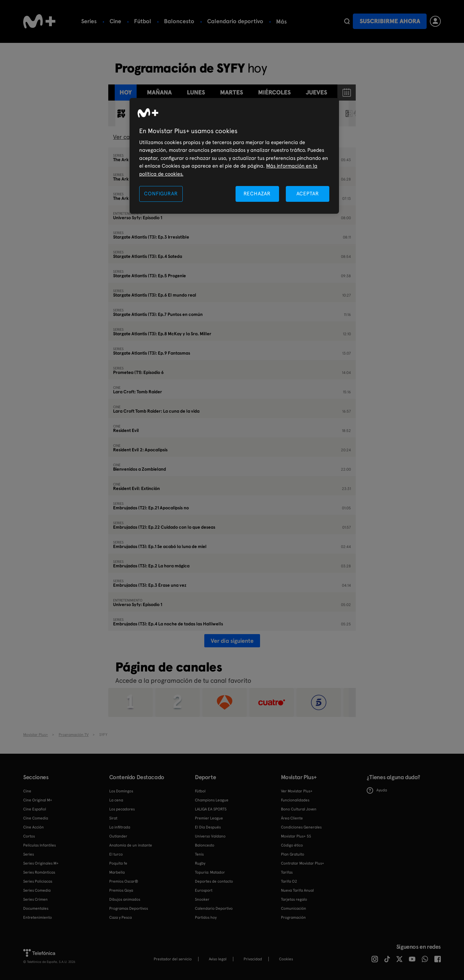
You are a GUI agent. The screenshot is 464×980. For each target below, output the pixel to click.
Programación (293, 917)
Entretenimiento (38, 917)
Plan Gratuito (293, 854)
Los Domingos (121, 791)
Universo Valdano (210, 836)
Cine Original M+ (38, 800)
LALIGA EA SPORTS (211, 809)
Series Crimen (35, 899)
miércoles (274, 92)
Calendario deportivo (235, 21)
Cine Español (35, 809)
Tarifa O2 (289, 881)
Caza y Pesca (121, 917)
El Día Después (208, 827)
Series (89, 21)
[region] (234, 156)
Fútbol (143, 21)
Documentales (36, 908)
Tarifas (287, 872)
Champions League (212, 800)
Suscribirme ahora (390, 21)
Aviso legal (218, 959)
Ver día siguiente (232, 641)
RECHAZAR (257, 194)
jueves (316, 92)
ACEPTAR (308, 194)
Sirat (113, 818)
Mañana (159, 92)
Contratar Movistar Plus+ (303, 863)
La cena (116, 800)
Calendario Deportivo (214, 908)
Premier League (209, 818)
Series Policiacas (38, 881)
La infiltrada (120, 827)
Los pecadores (122, 809)
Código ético (292, 845)
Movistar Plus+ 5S (296, 836)
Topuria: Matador (210, 872)
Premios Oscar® (124, 881)
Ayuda (377, 790)
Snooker (202, 899)
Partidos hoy (206, 917)
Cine (115, 21)
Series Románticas (39, 872)
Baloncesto (179, 21)
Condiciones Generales (301, 827)
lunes (196, 92)
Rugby (200, 863)
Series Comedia (37, 890)
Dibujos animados (125, 899)
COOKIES (286, 959)
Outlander (118, 836)
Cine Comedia (36, 818)
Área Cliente (292, 818)
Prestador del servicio (173, 959)
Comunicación (294, 908)
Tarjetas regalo (294, 899)
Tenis (283, 21)
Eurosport (204, 890)
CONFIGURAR (161, 194)
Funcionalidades (295, 800)
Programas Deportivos (129, 908)
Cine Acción (34, 827)
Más (308, 22)
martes (232, 92)
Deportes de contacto (214, 881)
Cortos (29, 836)
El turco (116, 854)
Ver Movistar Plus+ (297, 791)
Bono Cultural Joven (299, 809)
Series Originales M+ (41, 863)
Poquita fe (118, 863)
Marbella (117, 872)
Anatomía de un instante (131, 845)
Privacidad (253, 959)
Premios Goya (121, 890)
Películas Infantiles (39, 845)
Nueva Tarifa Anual (297, 890)
